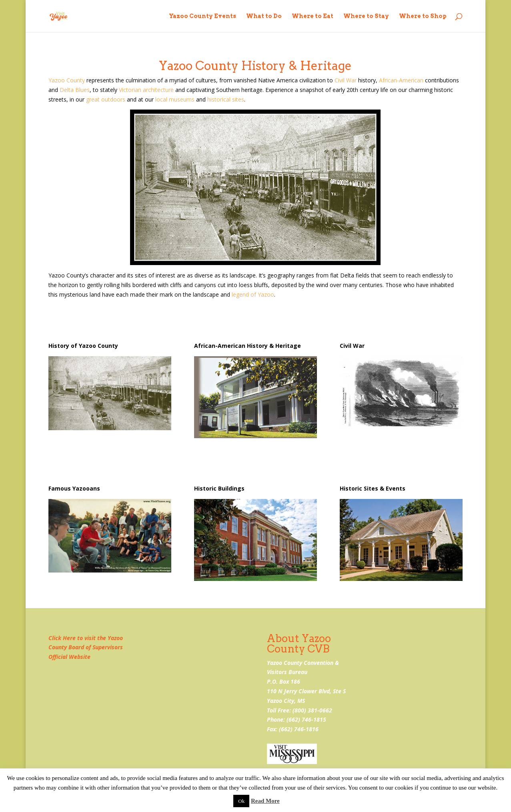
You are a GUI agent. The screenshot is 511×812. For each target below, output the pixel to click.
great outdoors (106, 99)
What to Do (264, 16)
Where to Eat (313, 16)
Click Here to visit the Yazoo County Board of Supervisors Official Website (86, 647)
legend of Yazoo (253, 294)
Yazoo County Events (202, 16)
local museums (175, 99)
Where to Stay (366, 16)
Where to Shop (423, 16)
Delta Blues (75, 90)
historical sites (226, 99)
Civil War (346, 80)
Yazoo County (67, 80)
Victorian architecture (146, 90)
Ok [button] (241, 801)
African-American (401, 80)
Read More (265, 801)
